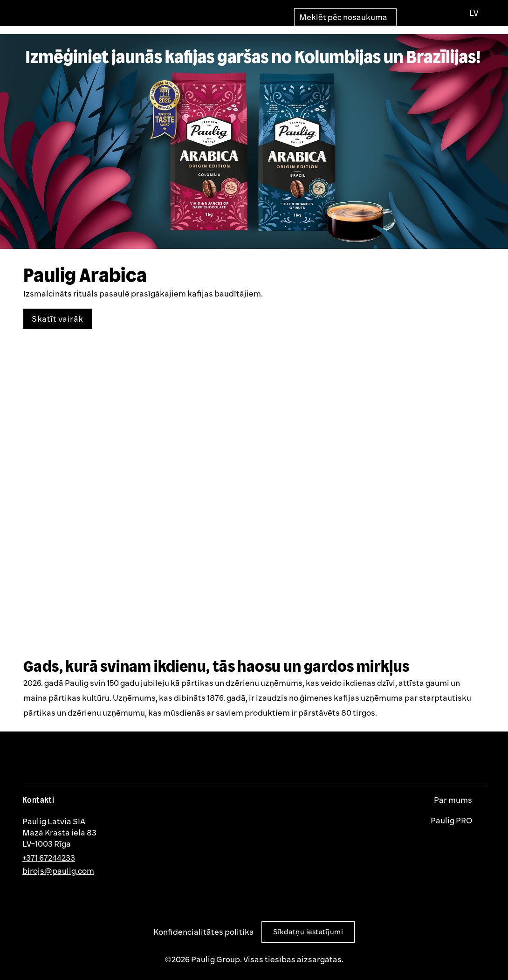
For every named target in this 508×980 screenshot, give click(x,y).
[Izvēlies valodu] (473, 13)
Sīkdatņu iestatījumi (308, 932)
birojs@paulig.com (58, 871)
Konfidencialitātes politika (204, 932)
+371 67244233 (49, 858)
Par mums (454, 800)
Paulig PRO (452, 821)
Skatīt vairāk (58, 319)
